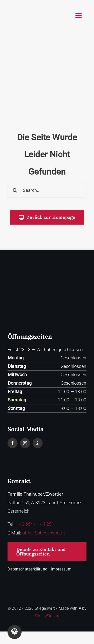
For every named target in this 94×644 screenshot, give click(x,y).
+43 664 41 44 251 (35, 524)
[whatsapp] (38, 443)
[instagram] (25, 443)
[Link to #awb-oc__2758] (78, 16)
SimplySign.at (47, 616)
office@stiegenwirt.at (44, 533)
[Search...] (47, 190)
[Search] (15, 190)
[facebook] (13, 443)
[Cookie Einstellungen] (15, 632)
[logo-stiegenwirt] (27, 6)
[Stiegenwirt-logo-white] (47, 277)
